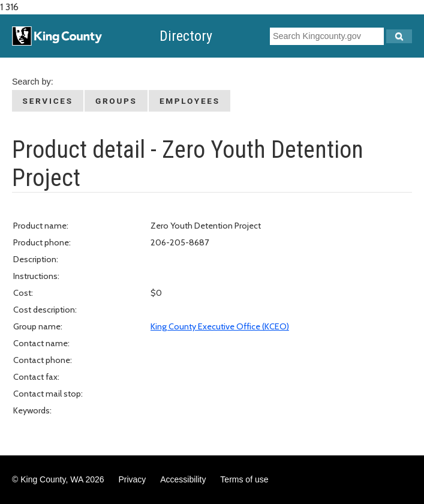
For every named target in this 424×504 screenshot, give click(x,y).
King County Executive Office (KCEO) (220, 326)
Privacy (132, 479)
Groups (116, 101)
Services (48, 101)
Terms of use (244, 479)
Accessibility (183, 479)
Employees (190, 101)
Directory (186, 36)
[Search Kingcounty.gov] (399, 36)
